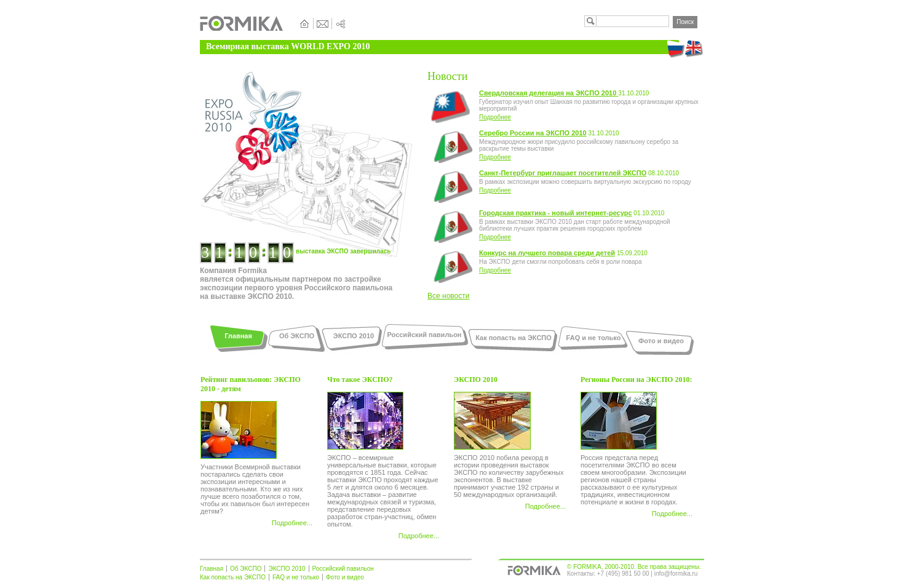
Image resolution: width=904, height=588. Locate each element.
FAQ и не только (594, 338)
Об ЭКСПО (297, 336)
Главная (238, 336)
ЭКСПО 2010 (354, 336)
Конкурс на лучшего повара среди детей (547, 253)
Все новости (448, 296)
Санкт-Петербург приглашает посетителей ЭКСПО (563, 173)
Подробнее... (292, 523)
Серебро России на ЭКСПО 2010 (533, 133)
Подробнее (495, 117)
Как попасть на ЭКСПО (513, 338)
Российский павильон (425, 335)
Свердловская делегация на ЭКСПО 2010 (549, 93)
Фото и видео (661, 341)
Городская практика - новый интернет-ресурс (556, 213)
